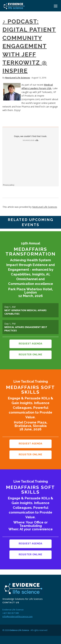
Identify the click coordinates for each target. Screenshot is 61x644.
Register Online (30, 355)
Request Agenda (30, 344)
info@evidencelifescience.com (17, 616)
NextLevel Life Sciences (18, 78)
